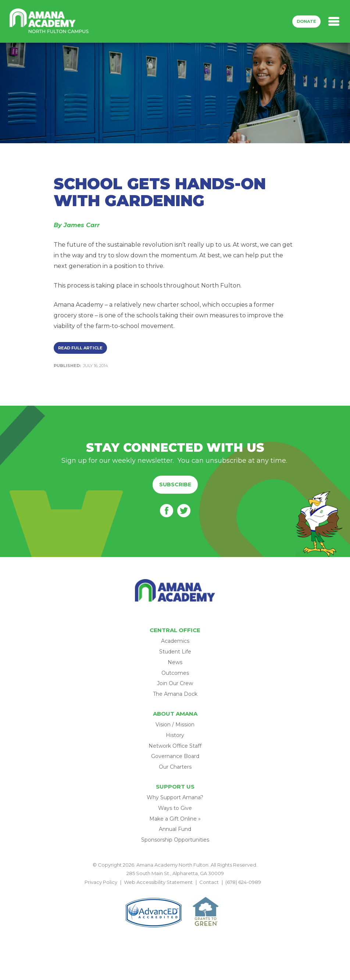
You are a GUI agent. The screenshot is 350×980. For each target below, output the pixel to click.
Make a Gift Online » (175, 819)
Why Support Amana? (175, 797)
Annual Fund (175, 829)
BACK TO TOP (175, 891)
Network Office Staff (175, 746)
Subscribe (175, 484)
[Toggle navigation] (334, 21)
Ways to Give (175, 808)
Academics (175, 641)
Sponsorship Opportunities (175, 840)
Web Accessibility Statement (158, 882)
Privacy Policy (101, 882)
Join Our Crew (175, 683)
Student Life (175, 652)
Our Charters (175, 767)
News (175, 662)
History (175, 735)
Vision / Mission (175, 725)
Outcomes (175, 673)
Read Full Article (80, 348)
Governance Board (175, 756)
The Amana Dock (175, 694)
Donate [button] (306, 21)
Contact (209, 882)
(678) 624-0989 (243, 882)
